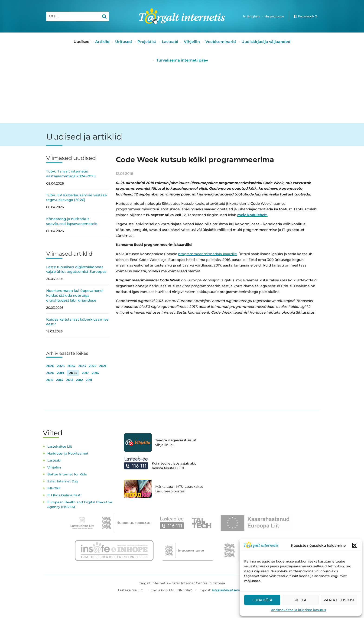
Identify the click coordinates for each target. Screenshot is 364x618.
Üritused (123, 42)
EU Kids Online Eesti (64, 495)
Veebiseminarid (221, 42)
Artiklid (102, 42)
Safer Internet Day (63, 481)
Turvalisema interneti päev (182, 60)
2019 (60, 373)
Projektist (147, 42)
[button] (355, 545)
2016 (95, 373)
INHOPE (54, 488)
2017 (85, 373)
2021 (103, 366)
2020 (50, 373)
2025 (61, 366)
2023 (82, 366)
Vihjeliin (192, 42)
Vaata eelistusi (339, 600)
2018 (73, 373)
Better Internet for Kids (67, 474)
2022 (93, 366)
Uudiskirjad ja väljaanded (266, 42)
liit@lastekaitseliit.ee (229, 590)
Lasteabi (170, 42)
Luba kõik (262, 600)
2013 (70, 380)
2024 (71, 366)
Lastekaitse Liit (60, 446)
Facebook (306, 16)
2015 (50, 380)
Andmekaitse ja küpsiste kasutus (298, 610)
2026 (50, 366)
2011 (89, 380)
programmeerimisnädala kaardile (207, 254)
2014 (60, 380)
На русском (274, 16)
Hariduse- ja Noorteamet (68, 453)
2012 (79, 380)
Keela (301, 600)
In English (251, 16)
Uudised (82, 42)
